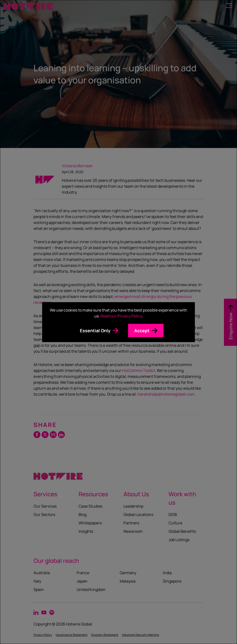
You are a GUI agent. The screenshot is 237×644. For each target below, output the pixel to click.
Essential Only (95, 331)
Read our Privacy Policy (121, 316)
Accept (142, 331)
